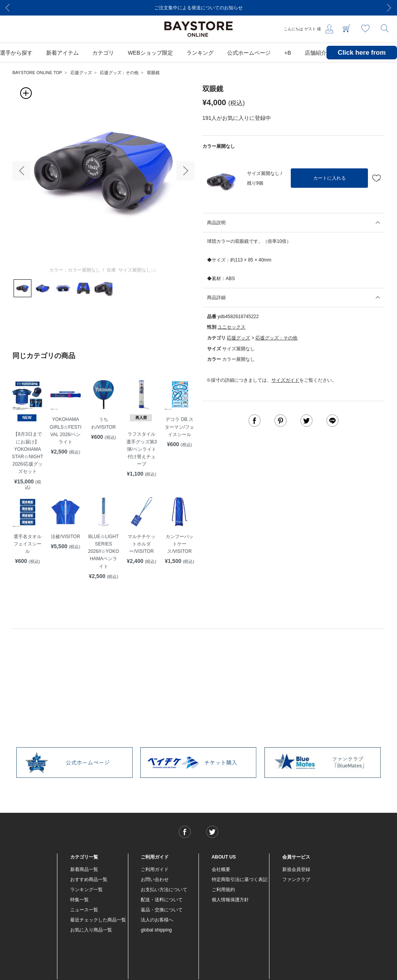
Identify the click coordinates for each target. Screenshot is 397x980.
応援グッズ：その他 (119, 73)
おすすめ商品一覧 (89, 880)
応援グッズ (81, 73)
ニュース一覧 (84, 910)
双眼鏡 (153, 73)
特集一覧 (79, 900)
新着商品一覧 (84, 869)
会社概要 (221, 869)
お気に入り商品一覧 (91, 930)
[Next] (389, 8)
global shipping (156, 930)
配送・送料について (162, 900)
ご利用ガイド (155, 869)
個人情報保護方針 (230, 900)
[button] (22, 171)
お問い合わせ (155, 880)
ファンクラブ (296, 880)
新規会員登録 (296, 869)
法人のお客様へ (157, 920)
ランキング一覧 (86, 890)
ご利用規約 (223, 890)
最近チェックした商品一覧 (98, 920)
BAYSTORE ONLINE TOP (37, 73)
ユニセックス (231, 327)
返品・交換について (162, 910)
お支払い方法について (164, 890)
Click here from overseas (362, 58)
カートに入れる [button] (330, 178)
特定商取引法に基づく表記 (240, 880)
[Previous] (8, 8)
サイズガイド (285, 380)
